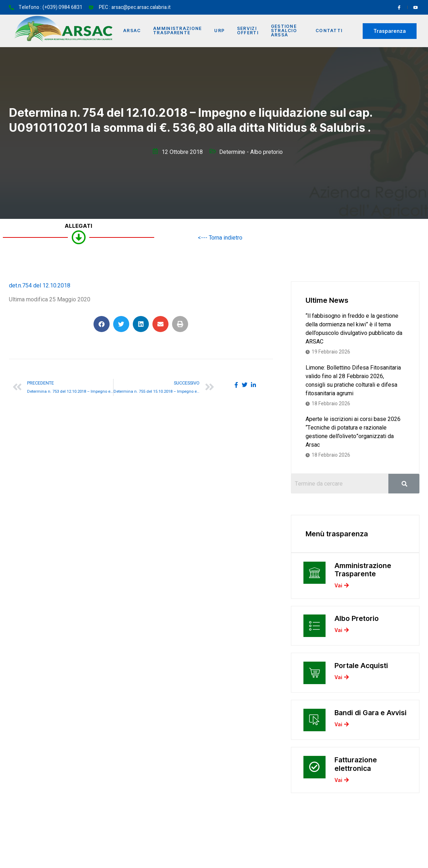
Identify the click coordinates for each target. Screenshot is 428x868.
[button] (102, 324)
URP (221, 31)
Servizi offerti (250, 31)
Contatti (329, 31)
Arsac (133, 31)
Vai (341, 588)
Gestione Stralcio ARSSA (286, 31)
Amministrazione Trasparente (179, 31)
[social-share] (236, 385)
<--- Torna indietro (220, 238)
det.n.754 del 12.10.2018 (40, 286)
